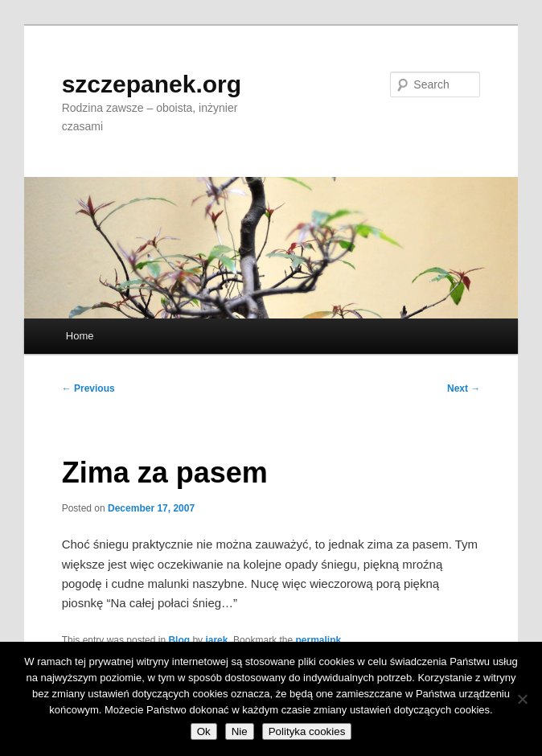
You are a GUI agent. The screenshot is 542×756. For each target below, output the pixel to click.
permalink (318, 640)
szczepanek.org (152, 84)
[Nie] (522, 699)
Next (464, 388)
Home (80, 336)
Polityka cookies (307, 731)
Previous (88, 388)
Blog (179, 640)
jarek (216, 640)
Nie (240, 731)
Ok (204, 731)
